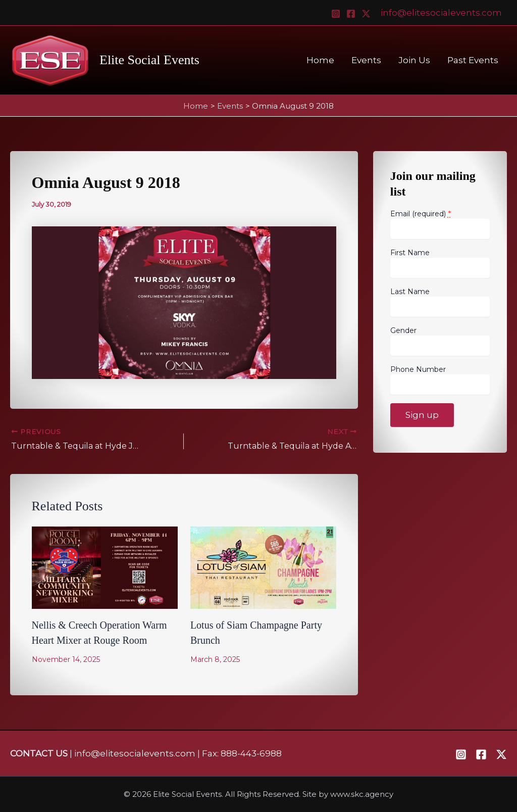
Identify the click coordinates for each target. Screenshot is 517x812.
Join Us (414, 60)
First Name (410, 253)
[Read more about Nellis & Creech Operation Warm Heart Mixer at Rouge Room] (105, 567)
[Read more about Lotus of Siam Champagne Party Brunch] (263, 567)
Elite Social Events (149, 60)
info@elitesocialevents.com (441, 13)
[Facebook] (351, 14)
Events (366, 60)
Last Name (410, 292)
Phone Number (418, 369)
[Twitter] (366, 14)
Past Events (473, 60)
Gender (403, 330)
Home (320, 60)
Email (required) (421, 213)
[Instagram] (336, 14)
